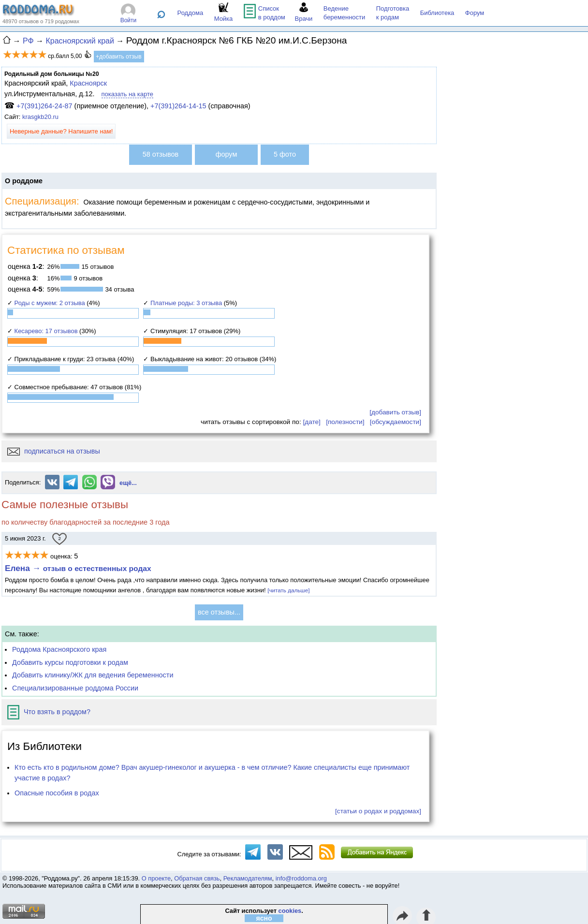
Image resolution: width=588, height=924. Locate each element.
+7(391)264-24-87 (44, 106)
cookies (290, 911)
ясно (264, 918)
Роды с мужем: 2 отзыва (50, 303)
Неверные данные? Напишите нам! (61, 131)
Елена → (78, 568)
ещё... (128, 483)
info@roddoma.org (301, 878)
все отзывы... (219, 612)
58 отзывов (161, 154)
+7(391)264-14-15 (178, 106)
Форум (475, 13)
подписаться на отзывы (54, 451)
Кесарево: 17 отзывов (46, 331)
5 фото (285, 154)
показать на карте (127, 94)
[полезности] (345, 422)
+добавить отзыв (119, 57)
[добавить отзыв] (395, 412)
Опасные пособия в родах (57, 793)
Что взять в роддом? (49, 712)
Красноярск (88, 83)
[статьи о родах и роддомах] (378, 811)
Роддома (191, 13)
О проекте (156, 878)
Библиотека (437, 13)
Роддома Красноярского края (59, 649)
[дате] (311, 422)
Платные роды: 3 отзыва (186, 303)
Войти (129, 20)
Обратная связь (197, 878)
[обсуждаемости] (396, 422)
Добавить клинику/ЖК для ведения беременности (93, 675)
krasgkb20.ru (40, 117)
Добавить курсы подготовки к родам (70, 662)
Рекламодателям (248, 878)
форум (227, 154)
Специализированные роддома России (75, 688)
